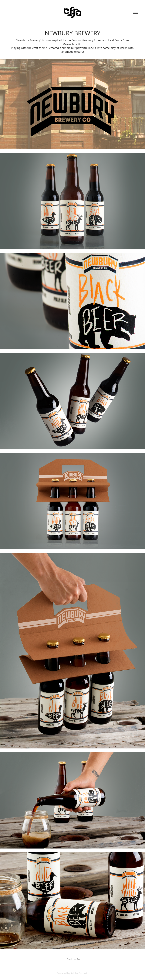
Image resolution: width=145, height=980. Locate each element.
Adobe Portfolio (79, 973)
